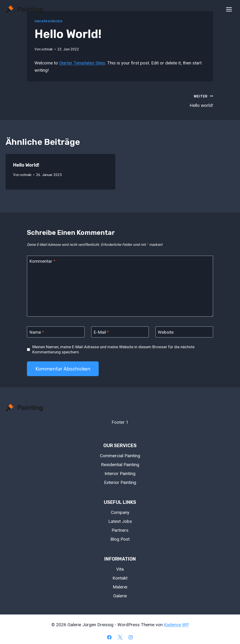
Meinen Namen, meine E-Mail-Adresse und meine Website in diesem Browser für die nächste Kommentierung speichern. (113, 349)
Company (120, 512)
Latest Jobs (120, 521)
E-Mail (101, 332)
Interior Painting (120, 474)
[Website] (184, 332)
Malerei (120, 587)
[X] (120, 637)
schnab (47, 49)
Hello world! (169, 100)
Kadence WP (176, 625)
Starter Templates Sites (82, 63)
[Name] (56, 332)
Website (166, 332)
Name (37, 332)
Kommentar (42, 261)
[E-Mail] (120, 332)
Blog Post (120, 539)
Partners (120, 530)
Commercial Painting (120, 456)
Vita (120, 569)
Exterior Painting (120, 482)
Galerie (120, 596)
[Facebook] (109, 637)
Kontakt (120, 578)
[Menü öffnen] (229, 9)
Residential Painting (120, 465)
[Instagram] (131, 637)
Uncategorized (49, 21)
